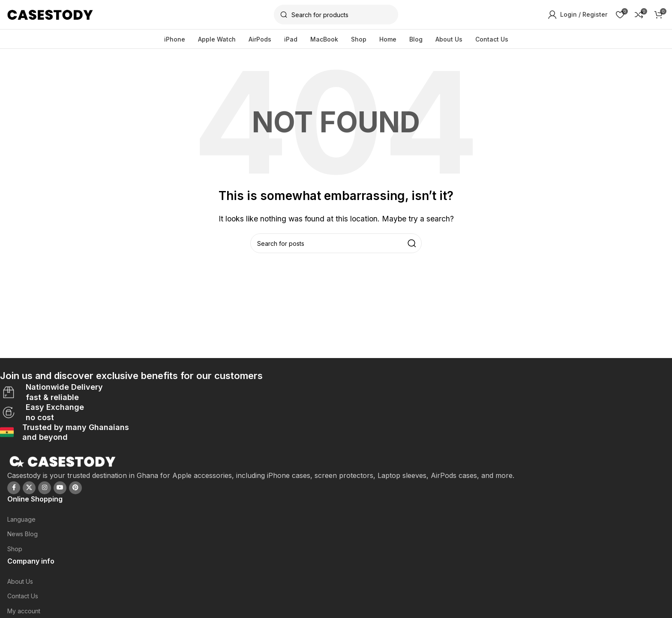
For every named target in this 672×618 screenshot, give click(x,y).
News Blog (22, 534)
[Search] (336, 15)
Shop (15, 548)
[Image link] (63, 461)
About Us (20, 581)
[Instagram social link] (45, 487)
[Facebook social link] (14, 487)
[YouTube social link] (60, 487)
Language (21, 519)
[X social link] (29, 487)
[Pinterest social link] (75, 487)
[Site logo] (50, 14)
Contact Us (23, 596)
